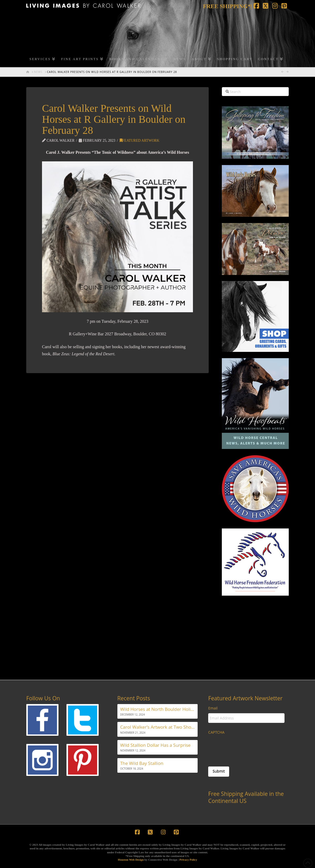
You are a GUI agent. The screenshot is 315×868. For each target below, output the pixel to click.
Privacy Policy (188, 860)
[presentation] (248, 748)
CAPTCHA (216, 732)
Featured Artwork (140, 141)
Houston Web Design (131, 860)
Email (213, 708)
